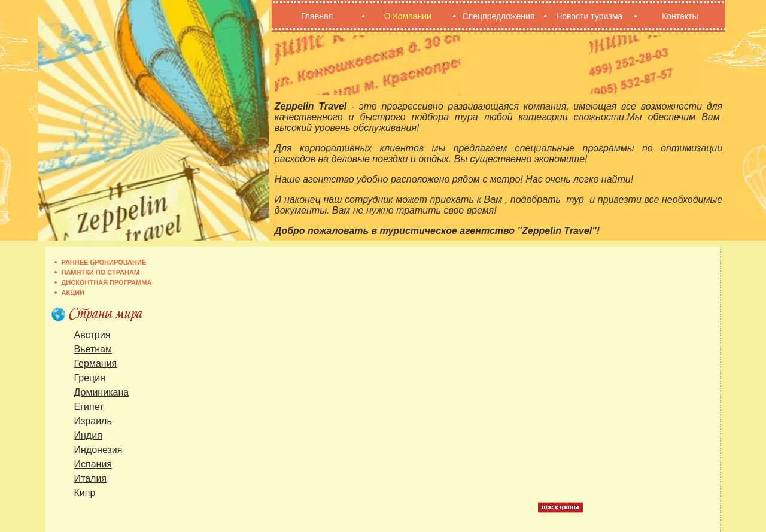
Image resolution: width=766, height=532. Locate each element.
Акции (73, 293)
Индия (88, 435)
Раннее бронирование (104, 262)
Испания (93, 464)
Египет (89, 407)
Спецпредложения (499, 16)
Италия (90, 478)
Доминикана (102, 392)
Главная (317, 16)
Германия (96, 364)
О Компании (408, 16)
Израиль (93, 421)
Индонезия (98, 450)
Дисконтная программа (107, 282)
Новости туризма (589, 16)
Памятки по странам (101, 272)
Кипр (85, 493)
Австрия (92, 335)
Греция (90, 378)
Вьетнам (93, 349)
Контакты (680, 16)
